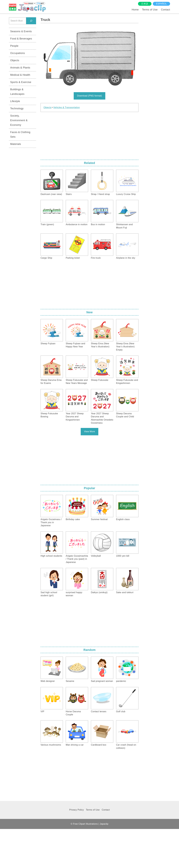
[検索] (31, 21)
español (161, 4)
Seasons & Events (21, 31)
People (14, 46)
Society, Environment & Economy (19, 120)
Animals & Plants (20, 68)
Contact (166, 10)
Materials (16, 144)
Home (135, 10)
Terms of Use (150, 10)
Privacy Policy (76, 810)
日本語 (145, 4)
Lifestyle (15, 101)
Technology (17, 108)
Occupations (18, 53)
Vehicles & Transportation (66, 107)
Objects (47, 107)
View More (89, 431)
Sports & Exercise (21, 82)
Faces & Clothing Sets (20, 134)
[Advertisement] (89, 135)
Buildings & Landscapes (17, 92)
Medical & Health (20, 75)
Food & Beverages (21, 39)
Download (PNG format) (89, 96)
